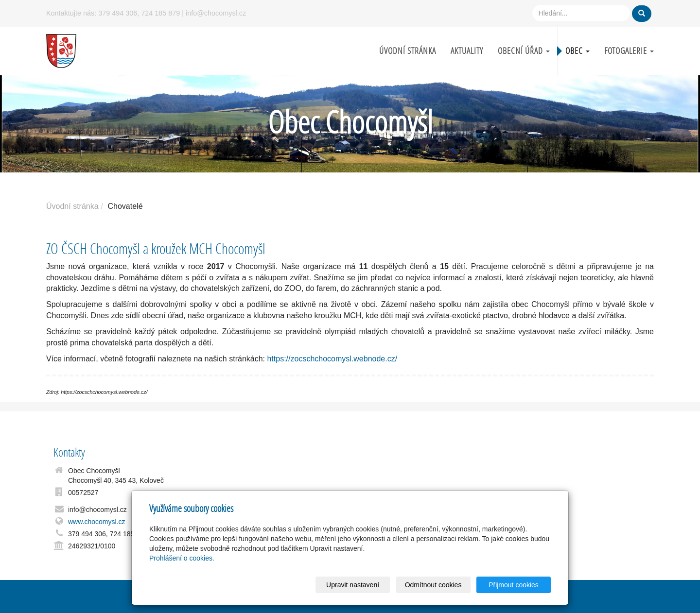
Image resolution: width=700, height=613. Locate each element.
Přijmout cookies (514, 585)
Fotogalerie (629, 51)
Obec (577, 51)
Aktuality (467, 51)
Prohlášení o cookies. (182, 558)
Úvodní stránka (408, 51)
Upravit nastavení (353, 585)
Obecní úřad (524, 51)
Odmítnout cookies (433, 585)
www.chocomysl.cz (96, 522)
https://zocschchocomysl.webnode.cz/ (332, 359)
